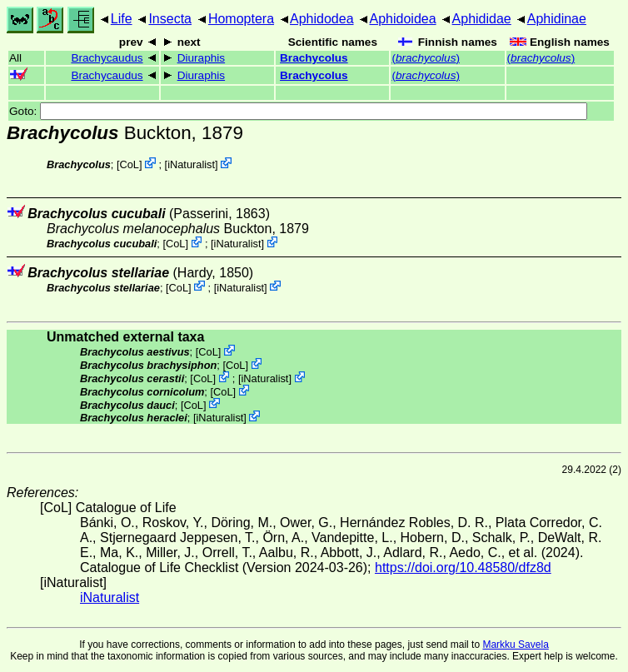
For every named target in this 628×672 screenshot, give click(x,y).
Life (122, 19)
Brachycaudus (107, 58)
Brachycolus (314, 58)
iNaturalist (191, 164)
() (426, 58)
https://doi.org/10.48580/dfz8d (463, 567)
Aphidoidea (403, 19)
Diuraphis (201, 58)
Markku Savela (515, 645)
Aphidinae (557, 19)
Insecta (170, 19)
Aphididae (482, 19)
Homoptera (241, 19)
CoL (130, 164)
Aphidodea (322, 19)
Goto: (298, 111)
